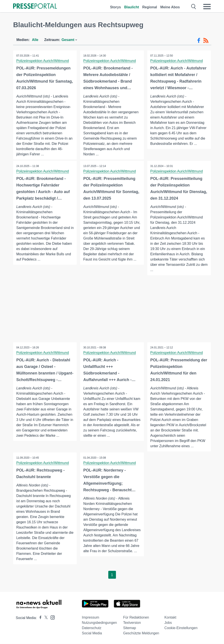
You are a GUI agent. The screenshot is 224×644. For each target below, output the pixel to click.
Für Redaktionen (136, 618)
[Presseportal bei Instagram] (51, 617)
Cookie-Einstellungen (181, 628)
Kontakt (170, 618)
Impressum (90, 618)
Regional (150, 7)
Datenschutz (92, 628)
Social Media (92, 633)
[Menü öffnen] (207, 7)
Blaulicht (132, 7)
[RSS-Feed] (206, 41)
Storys (115, 7)
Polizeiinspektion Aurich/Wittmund (43, 61)
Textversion (132, 623)
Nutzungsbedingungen (99, 623)
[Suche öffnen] (194, 7)
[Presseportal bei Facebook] (39, 618)
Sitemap (130, 628)
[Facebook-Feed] (199, 41)
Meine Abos (170, 7)
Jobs (168, 623)
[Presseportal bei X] (45, 618)
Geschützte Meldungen (141, 633)
